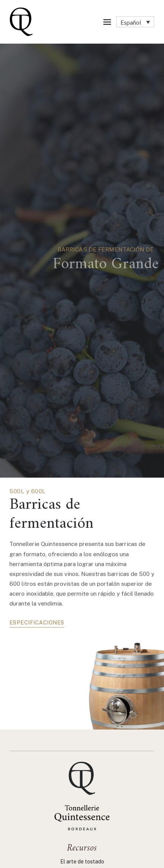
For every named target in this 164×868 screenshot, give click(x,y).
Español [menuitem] (131, 22)
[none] (135, 22)
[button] (107, 22)
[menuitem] (135, 22)
